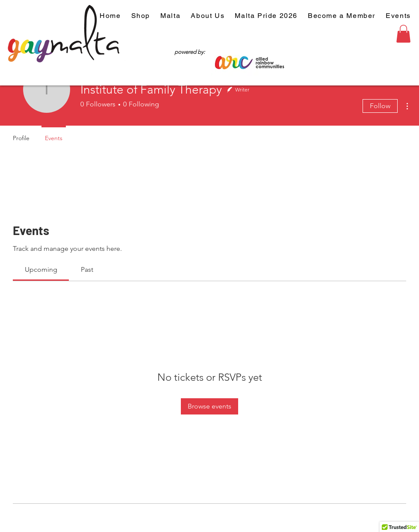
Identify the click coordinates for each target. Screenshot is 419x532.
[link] (41, 269)
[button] (403, 34)
